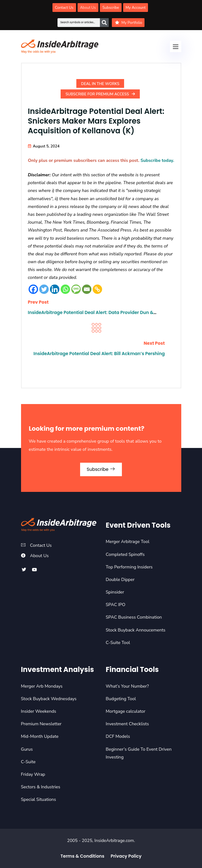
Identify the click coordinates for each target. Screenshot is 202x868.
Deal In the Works (100, 84)
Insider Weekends (39, 711)
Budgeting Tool (121, 699)
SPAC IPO (116, 605)
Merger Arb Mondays (42, 686)
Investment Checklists (127, 724)
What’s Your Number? (127, 686)
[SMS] (76, 289)
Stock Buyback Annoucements (136, 630)
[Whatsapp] (65, 289)
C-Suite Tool (118, 643)
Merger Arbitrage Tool (128, 542)
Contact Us (41, 545)
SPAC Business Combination (134, 617)
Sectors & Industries (41, 787)
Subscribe (101, 469)
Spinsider (115, 592)
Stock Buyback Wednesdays (49, 699)
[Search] (104, 23)
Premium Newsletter (41, 724)
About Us (39, 556)
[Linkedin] (55, 289)
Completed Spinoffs (125, 554)
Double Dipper (120, 580)
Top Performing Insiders (129, 567)
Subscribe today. (157, 160)
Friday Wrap (33, 774)
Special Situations (39, 799)
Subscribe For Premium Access (100, 94)
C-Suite (28, 762)
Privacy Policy (126, 856)
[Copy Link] (97, 289)
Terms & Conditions (83, 856)
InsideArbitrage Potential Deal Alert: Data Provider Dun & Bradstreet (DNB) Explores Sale (91, 315)
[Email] (87, 289)
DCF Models (118, 736)
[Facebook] (33, 289)
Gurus (27, 749)
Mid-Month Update (40, 736)
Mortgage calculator (126, 711)
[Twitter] (44, 289)
